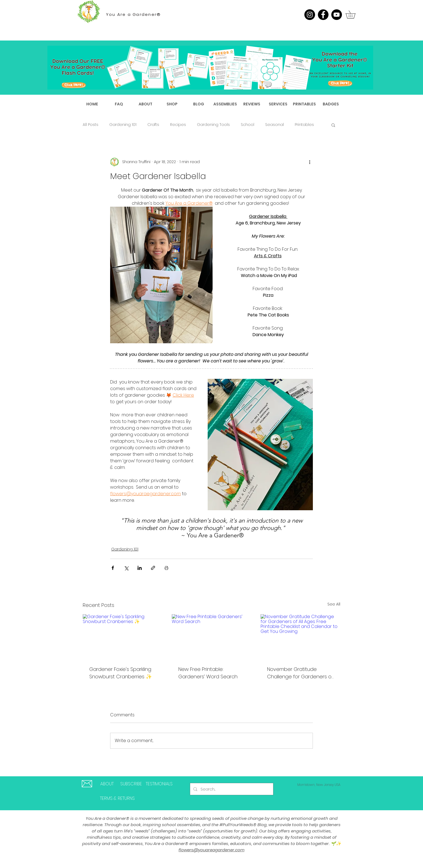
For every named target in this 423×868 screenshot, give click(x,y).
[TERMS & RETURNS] (117, 799)
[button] (354, 15)
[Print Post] (166, 568)
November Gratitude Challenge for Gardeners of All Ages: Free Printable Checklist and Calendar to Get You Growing (300, 673)
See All (334, 604)
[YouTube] (337, 15)
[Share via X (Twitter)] (126, 568)
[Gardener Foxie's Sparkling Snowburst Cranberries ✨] (123, 637)
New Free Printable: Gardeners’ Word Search (208, 673)
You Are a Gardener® (134, 14)
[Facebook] (323, 15)
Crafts (153, 125)
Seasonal (275, 125)
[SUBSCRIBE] (131, 784)
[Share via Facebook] (113, 568)
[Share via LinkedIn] (140, 568)
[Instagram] (310, 15)
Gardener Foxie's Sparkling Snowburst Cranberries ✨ (121, 673)
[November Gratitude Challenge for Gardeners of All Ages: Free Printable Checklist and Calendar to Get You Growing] (300, 637)
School (248, 125)
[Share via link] (153, 568)
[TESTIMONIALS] (159, 784)
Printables (304, 125)
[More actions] (310, 162)
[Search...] (231, 789)
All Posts (91, 125)
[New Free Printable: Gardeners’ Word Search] (212, 637)
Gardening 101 (123, 125)
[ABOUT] (107, 784)
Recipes (178, 125)
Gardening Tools (213, 125)
